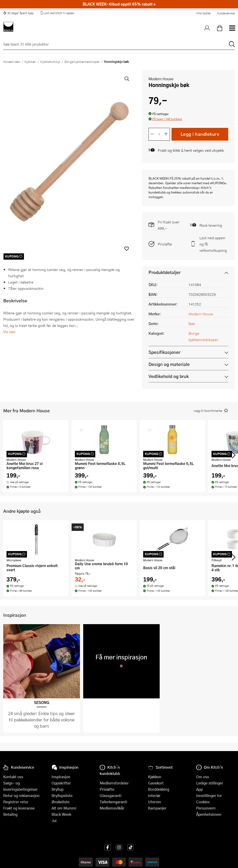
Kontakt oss (13, 777)
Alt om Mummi (64, 808)
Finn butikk (203, 13)
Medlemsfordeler (114, 783)
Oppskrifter (61, 783)
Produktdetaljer (165, 272)
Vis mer (9, 332)
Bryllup (58, 789)
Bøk (192, 324)
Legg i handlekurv (200, 134)
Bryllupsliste (62, 795)
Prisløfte (165, 244)
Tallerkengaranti (113, 802)
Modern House (161, 79)
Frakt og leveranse (19, 808)
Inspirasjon (61, 777)
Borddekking (159, 789)
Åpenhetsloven (209, 814)
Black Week (61, 814)
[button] (127, 249)
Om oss (203, 777)
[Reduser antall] (152, 134)
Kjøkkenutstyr (50, 61)
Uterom (155, 802)
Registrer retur (16, 802)
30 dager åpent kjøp (18, 13)
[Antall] (159, 134)
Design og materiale (169, 364)
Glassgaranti (111, 795)
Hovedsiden (12, 61)
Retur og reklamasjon (21, 795)
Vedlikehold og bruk (169, 376)
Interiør (154, 795)
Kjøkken (30, 61)
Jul (54, 821)
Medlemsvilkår (112, 808)
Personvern (206, 808)
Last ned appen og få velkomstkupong (213, 244)
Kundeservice (226, 13)
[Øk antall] (166, 134)
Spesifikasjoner (164, 352)
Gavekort (156, 783)
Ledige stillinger (210, 783)
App (199, 789)
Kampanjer (157, 808)
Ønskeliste (61, 802)
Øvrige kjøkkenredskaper (82, 61)
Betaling (10, 814)
